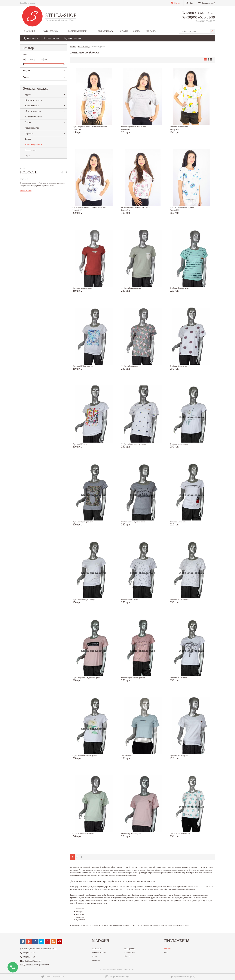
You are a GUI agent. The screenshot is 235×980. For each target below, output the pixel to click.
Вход (22, 3)
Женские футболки (33, 145)
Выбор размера (51, 31)
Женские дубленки (33, 117)
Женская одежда (51, 38)
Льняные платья (32, 128)
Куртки (28, 95)
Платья (28, 122)
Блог (166, 952)
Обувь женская (30, 38)
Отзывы (124, 31)
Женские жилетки (33, 111)
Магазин (168, 948)
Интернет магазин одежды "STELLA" (116, 969)
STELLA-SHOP (94, 925)
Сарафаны (29, 133)
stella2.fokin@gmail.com (32, 961)
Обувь (28, 156)
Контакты (151, 31)
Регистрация (30, 3)
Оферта (137, 31)
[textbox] (194, 31)
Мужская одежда (73, 38)
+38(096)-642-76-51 (200, 13)
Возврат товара (105, 31)
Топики (28, 139)
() (53, 977)
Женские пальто (32, 106)
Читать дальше (26, 191)
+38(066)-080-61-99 (200, 17)
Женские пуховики (33, 100)
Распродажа (30, 150)
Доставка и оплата (78, 31)
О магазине (30, 31)
